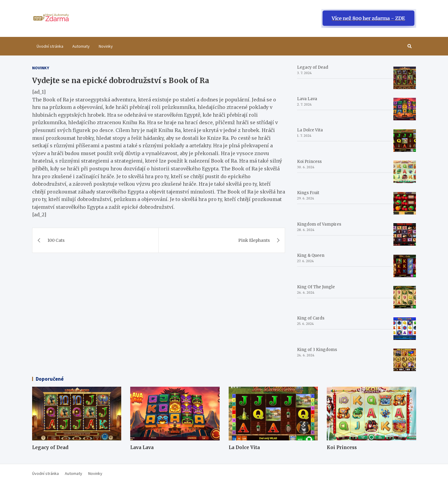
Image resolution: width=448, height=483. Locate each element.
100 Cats (56, 240)
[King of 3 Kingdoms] (405, 360)
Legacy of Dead (313, 67)
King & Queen (311, 255)
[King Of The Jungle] (405, 297)
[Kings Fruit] (405, 203)
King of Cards (311, 318)
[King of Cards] (405, 329)
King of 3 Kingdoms (317, 350)
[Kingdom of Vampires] (405, 234)
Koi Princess (309, 162)
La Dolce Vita (310, 130)
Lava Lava (307, 99)
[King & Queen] (405, 266)
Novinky (106, 46)
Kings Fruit (308, 193)
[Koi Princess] (405, 172)
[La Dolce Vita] (405, 141)
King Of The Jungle (316, 287)
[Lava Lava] (405, 109)
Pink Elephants (254, 240)
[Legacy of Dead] (405, 78)
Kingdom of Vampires (319, 224)
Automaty (81, 46)
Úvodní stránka (50, 46)
